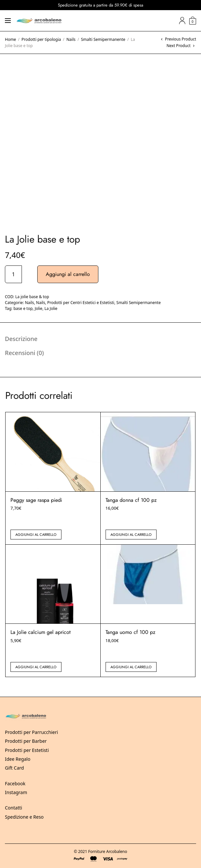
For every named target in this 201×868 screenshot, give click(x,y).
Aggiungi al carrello (68, 274)
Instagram (16, 792)
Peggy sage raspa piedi (36, 500)
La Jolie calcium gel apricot (41, 632)
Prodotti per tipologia (41, 39)
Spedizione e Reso (24, 817)
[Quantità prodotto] (13, 274)
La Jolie (51, 308)
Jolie (39, 308)
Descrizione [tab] (21, 339)
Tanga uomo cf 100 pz (130, 632)
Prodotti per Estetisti (27, 750)
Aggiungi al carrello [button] (36, 535)
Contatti (14, 808)
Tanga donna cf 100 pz (131, 500)
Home (10, 39)
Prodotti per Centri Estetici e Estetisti (81, 303)
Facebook (15, 783)
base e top (23, 308)
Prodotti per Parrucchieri (31, 732)
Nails (71, 39)
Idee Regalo (18, 759)
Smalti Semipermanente (103, 39)
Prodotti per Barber (26, 741)
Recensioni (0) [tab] (24, 353)
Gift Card (14, 768)
